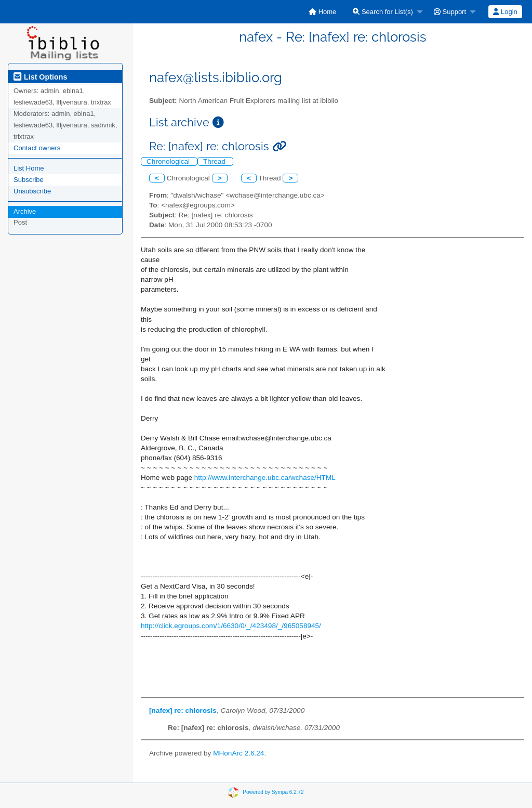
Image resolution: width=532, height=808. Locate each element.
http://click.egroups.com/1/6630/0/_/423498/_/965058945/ (231, 626)
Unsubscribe (32, 191)
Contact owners (37, 148)
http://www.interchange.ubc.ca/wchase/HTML (265, 478)
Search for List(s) (383, 12)
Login (505, 12)
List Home (29, 168)
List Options (40, 77)
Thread (215, 161)
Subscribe (29, 180)
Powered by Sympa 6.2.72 (273, 792)
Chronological (169, 161)
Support (450, 12)
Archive (25, 211)
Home (322, 12)
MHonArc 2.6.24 (238, 753)
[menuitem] (322, 12)
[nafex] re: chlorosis (183, 711)
